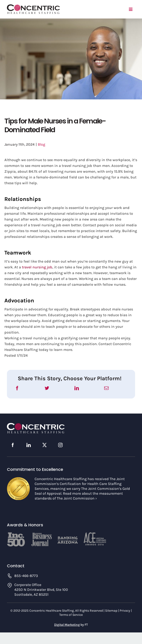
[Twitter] (47, 388)
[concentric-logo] (33, 6)
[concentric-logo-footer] (36, 425)
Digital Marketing (67, 625)
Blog (41, 144)
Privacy (125, 611)
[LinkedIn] (77, 388)
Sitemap (111, 611)
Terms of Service (71, 615)
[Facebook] (17, 388)
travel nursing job (37, 267)
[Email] (106, 388)
